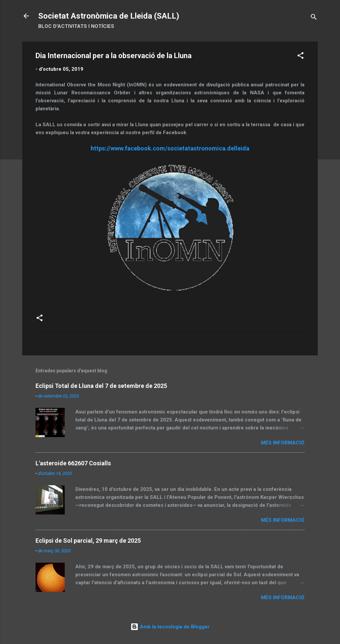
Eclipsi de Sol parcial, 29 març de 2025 (88, 541)
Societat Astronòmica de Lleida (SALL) (109, 16)
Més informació (283, 443)
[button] (300, 57)
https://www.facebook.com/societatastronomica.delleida (170, 148)
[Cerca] (314, 18)
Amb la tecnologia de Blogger (170, 627)
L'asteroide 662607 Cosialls (73, 463)
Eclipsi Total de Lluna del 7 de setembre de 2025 (101, 386)
